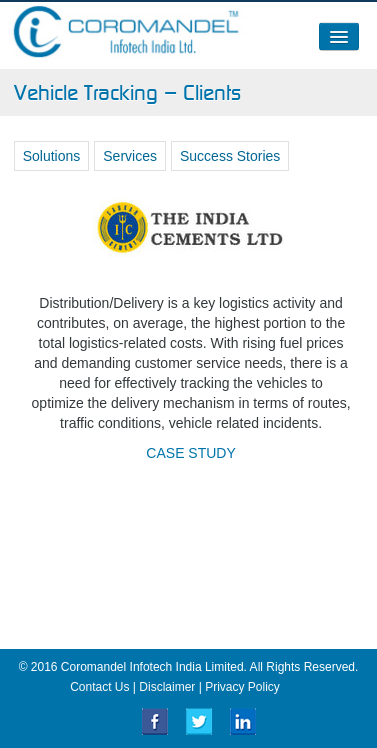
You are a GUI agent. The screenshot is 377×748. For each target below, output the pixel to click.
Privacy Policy (242, 687)
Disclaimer (167, 687)
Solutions (52, 156)
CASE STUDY (190, 453)
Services (130, 156)
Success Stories (230, 156)
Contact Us (99, 687)
